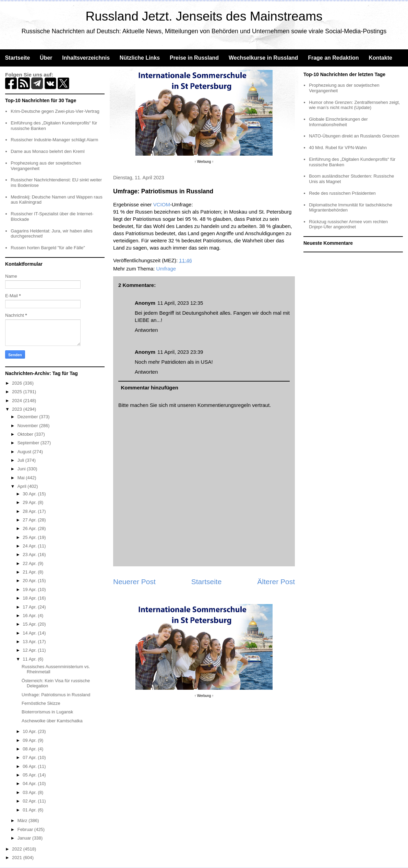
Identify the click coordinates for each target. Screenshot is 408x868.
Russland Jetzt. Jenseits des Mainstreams (204, 16)
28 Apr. (30, 511)
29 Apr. (30, 502)
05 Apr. (30, 775)
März (23, 821)
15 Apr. (30, 624)
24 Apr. (30, 546)
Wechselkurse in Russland (263, 58)
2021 (18, 858)
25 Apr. (30, 537)
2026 (18, 383)
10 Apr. (30, 731)
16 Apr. (30, 616)
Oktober (26, 434)
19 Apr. (30, 589)
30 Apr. (30, 494)
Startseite (17, 58)
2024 (18, 401)
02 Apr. (30, 801)
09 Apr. (30, 740)
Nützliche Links (140, 58)
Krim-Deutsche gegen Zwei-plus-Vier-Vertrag (55, 111)
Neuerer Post (134, 582)
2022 (18, 849)
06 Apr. (30, 766)
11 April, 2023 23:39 (180, 352)
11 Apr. (30, 659)
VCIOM (162, 204)
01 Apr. (30, 810)
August (25, 452)
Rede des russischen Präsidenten (342, 193)
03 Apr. (30, 792)
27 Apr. (30, 520)
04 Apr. (30, 783)
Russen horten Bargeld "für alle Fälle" (48, 248)
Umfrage (166, 269)
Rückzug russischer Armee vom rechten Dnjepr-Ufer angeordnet (348, 224)
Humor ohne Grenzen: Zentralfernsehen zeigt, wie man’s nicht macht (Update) (354, 105)
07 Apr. (30, 757)
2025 (18, 392)
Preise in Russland (194, 58)
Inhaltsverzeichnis (86, 58)
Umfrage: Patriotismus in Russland (56, 695)
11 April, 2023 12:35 (180, 303)
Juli (21, 460)
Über (46, 58)
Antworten (146, 330)
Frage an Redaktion (333, 58)
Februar (26, 829)
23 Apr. (30, 554)
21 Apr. (30, 572)
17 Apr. (30, 607)
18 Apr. (30, 598)
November (28, 426)
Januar (25, 838)
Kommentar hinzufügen (150, 388)
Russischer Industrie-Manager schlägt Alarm (54, 140)
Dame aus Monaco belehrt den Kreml (47, 151)
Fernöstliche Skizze (41, 703)
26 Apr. (30, 528)
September (29, 443)
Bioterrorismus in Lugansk (47, 712)
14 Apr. (30, 633)
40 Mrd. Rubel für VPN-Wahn (338, 148)
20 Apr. (30, 581)
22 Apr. (30, 563)
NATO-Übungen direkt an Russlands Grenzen (354, 136)
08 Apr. (30, 749)
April (23, 486)
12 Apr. (30, 650)
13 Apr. (30, 642)
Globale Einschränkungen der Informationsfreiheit (338, 122)
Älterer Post (276, 582)
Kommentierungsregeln (224, 405)
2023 (18, 409)
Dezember (28, 417)
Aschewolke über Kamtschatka (52, 721)
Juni (22, 469)
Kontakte (380, 58)
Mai (22, 478)
